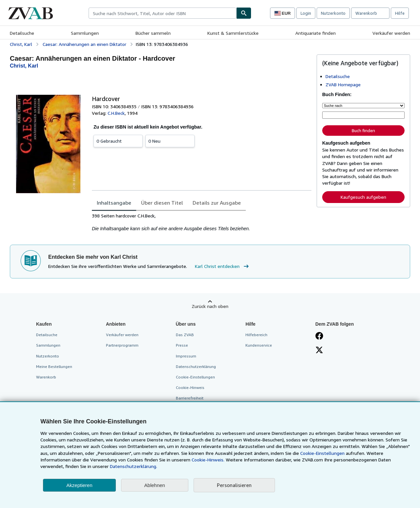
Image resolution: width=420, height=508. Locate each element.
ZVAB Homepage (343, 84)
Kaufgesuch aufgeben (363, 197)
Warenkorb (46, 377)
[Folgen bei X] (319, 351)
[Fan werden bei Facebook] (319, 336)
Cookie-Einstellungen (322, 453)
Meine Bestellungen (54, 366)
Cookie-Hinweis (190, 387)
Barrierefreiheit (190, 398)
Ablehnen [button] (155, 485)
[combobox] (162, 13)
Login (306, 13)
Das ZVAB (185, 335)
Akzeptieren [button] (79, 485)
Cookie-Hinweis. (208, 460)
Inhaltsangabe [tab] (114, 203)
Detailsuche (22, 33)
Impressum (186, 356)
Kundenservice (259, 345)
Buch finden (363, 131)
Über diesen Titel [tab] (162, 203)
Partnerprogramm (122, 345)
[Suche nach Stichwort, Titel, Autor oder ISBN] (363, 115)
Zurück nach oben (210, 306)
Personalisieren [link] (234, 485)
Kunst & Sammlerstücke (233, 33)
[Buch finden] (244, 13)
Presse (182, 345)
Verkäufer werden (391, 33)
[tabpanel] (202, 222)
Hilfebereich (256, 335)
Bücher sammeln (153, 33)
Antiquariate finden (315, 33)
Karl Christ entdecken (223, 266)
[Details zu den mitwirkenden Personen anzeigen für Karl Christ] (24, 66)
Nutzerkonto (333, 13)
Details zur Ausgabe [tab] (217, 203)
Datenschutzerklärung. (134, 466)
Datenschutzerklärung (196, 366)
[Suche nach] (363, 106)
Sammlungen (85, 33)
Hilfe (400, 13)
